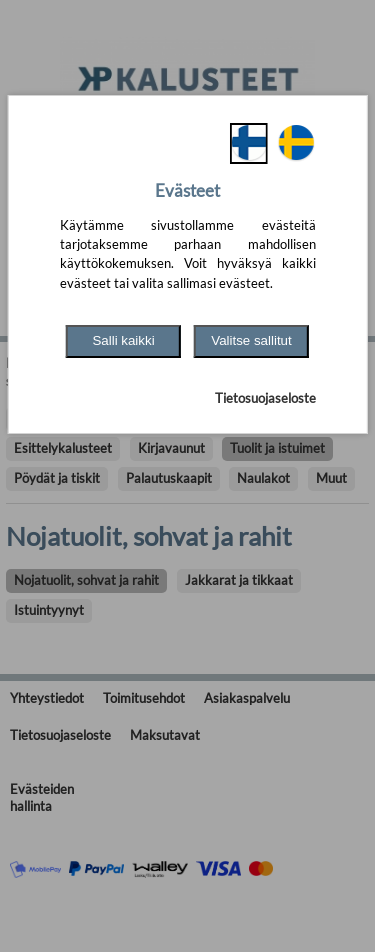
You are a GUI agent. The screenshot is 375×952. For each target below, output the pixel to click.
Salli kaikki (123, 340)
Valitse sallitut (251, 340)
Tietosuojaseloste (265, 398)
